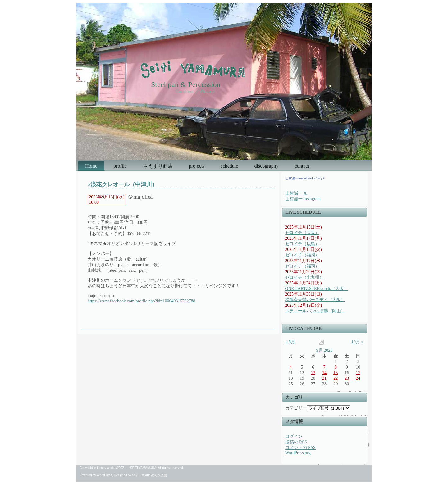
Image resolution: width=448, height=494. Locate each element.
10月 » (357, 342)
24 (358, 378)
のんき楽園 (159, 475)
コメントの (300, 448)
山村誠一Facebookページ (305, 178)
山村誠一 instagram (303, 199)
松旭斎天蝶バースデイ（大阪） (315, 300)
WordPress (105, 475)
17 (358, 373)
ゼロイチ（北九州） (304, 277)
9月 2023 (325, 350)
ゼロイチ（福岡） (302, 255)
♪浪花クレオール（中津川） (123, 184)
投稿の (296, 442)
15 (336, 373)
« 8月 (290, 342)
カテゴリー (296, 408)
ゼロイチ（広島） (302, 244)
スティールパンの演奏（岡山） (315, 311)
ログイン (294, 436)
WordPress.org (298, 453)
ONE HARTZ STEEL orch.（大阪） (317, 289)
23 (347, 378)
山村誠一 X (296, 193)
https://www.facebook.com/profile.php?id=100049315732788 (141, 301)
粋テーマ (138, 475)
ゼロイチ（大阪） (302, 233)
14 (324, 373)
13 (313, 373)
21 (324, 378)
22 (336, 378)
